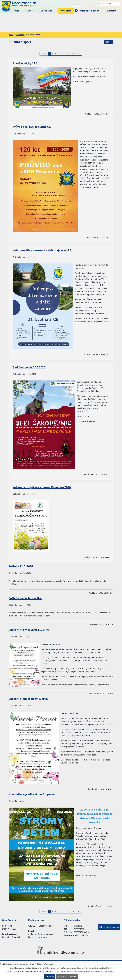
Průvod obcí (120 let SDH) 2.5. (32, 127)
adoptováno (82, 847)
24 (68, 54)
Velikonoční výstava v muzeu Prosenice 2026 (42, 487)
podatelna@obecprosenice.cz (41, 934)
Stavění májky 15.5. (25, 63)
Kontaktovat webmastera (25, 964)
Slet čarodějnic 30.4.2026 (29, 367)
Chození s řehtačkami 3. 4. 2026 (29, 630)
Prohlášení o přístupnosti (44, 964)
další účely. (108, 968)
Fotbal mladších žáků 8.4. (25, 598)
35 (74, 54)
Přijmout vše (50, 976)
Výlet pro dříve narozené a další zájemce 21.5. (42, 250)
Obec (30, 11)
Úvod (17, 11)
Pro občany (66, 11)
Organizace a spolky (89, 11)
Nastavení (73, 976)
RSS (109, 42)
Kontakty (112, 11)
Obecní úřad (47, 11)
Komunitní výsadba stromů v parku (32, 794)
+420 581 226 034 (45, 926)
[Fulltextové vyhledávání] (105, 4)
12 (61, 54)
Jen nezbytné (62, 976)
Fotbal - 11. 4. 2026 (21, 566)
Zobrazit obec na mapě (109, 927)
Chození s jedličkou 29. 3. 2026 (28, 699)
